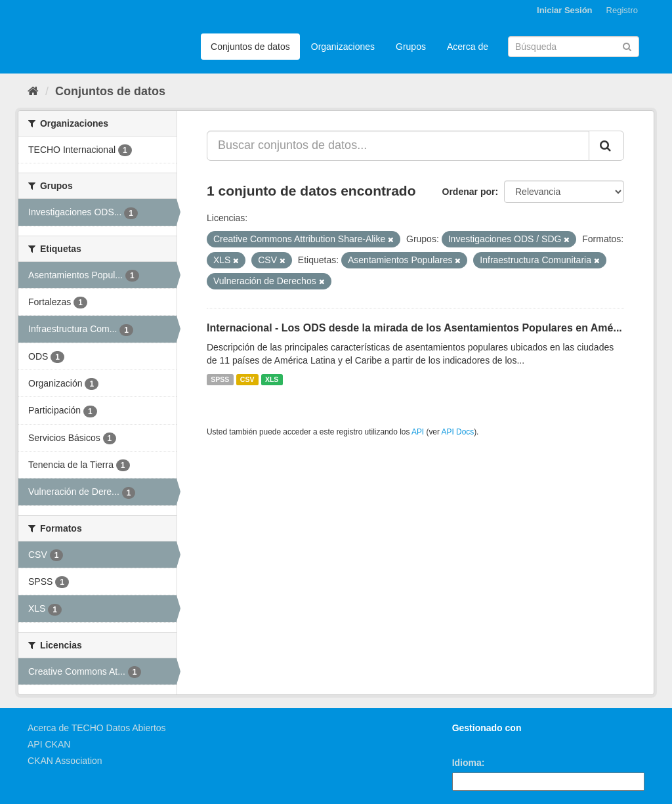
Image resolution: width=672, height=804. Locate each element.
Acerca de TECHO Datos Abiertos (97, 728)
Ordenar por (469, 192)
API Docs (458, 432)
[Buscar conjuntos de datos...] (398, 146)
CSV (247, 379)
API (418, 432)
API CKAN (49, 744)
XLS (272, 379)
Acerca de (468, 47)
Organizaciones (343, 47)
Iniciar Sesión (565, 10)
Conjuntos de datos (250, 47)
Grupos (411, 47)
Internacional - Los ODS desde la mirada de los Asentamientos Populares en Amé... (414, 328)
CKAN (474, 743)
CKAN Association (65, 761)
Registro (622, 10)
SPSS (220, 379)
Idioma (467, 763)
